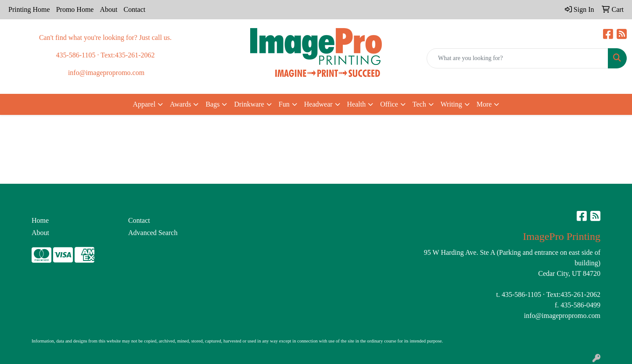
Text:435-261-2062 (573, 294)
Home (40, 220)
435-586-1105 (521, 294)
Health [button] (357, 104)
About (108, 9)
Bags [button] (212, 104)
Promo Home (75, 9)
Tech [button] (419, 104)
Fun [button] (284, 104)
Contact (134, 9)
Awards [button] (180, 104)
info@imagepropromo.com (562, 316)
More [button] (484, 104)
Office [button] (389, 104)
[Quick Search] (517, 58)
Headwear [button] (318, 104)
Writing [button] (451, 104)
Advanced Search (153, 233)
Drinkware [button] (249, 104)
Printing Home (29, 9)
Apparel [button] (144, 104)
